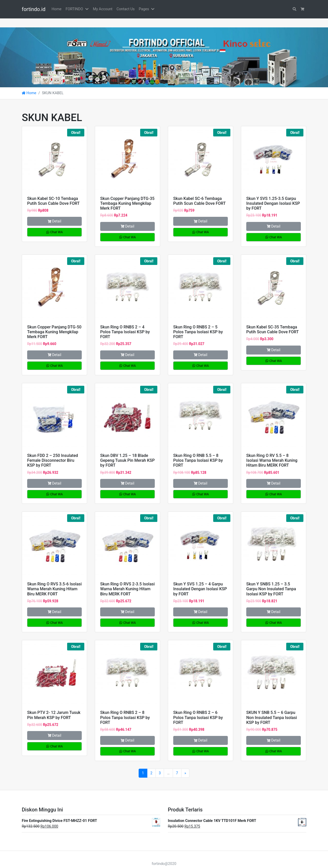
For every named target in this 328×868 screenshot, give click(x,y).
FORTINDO (74, 9)
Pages (144, 9)
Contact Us (126, 9)
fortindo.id (34, 9)
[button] (88, 9)
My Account (103, 9)
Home (57, 9)
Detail (54, 212)
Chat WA (54, 223)
